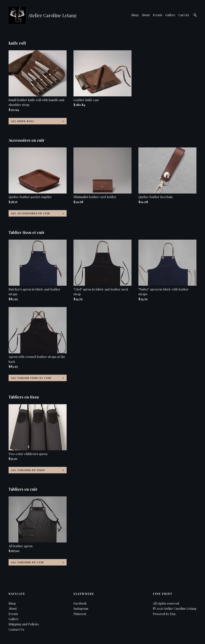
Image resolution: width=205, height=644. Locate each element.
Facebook (80, 603)
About (146, 15)
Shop (135, 15)
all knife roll (23, 121)
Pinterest (80, 614)
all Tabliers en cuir (27, 562)
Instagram (81, 608)
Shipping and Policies (24, 624)
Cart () (184, 15)
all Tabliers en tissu (28, 470)
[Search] (195, 16)
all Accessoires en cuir (31, 213)
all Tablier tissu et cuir (31, 378)
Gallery (170, 15)
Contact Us (16, 629)
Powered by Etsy (164, 614)
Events (158, 15)
